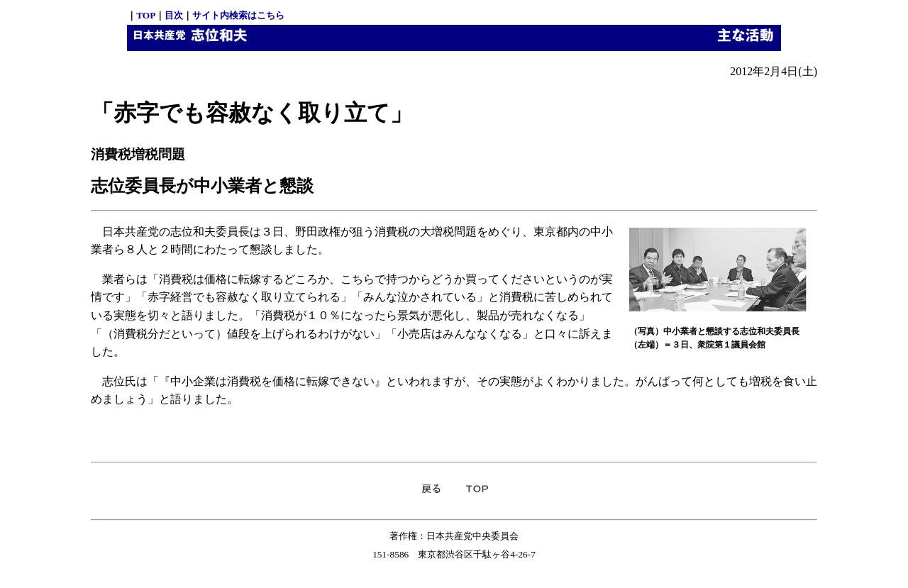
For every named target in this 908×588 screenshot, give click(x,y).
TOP (146, 15)
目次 (174, 15)
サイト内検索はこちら (238, 15)
